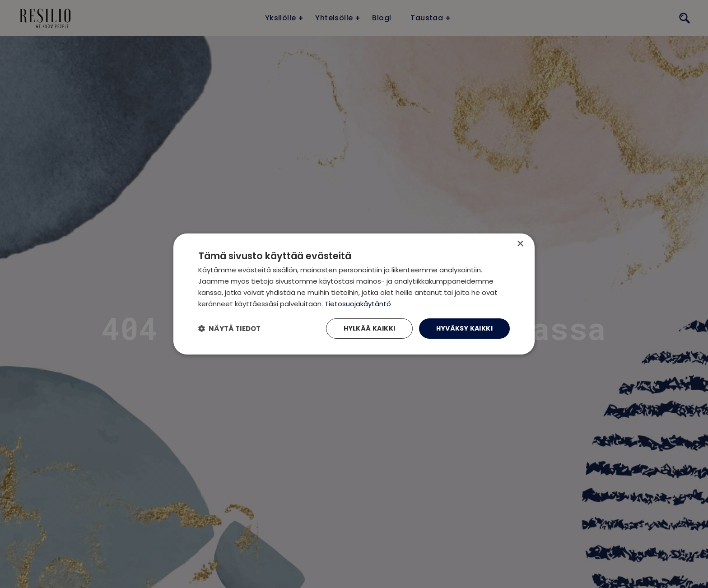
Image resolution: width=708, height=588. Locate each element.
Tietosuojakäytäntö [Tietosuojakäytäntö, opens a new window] (358, 304)
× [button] (520, 244)
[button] (229, 329)
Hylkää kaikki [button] (369, 328)
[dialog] (354, 294)
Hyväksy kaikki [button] (464, 328)
